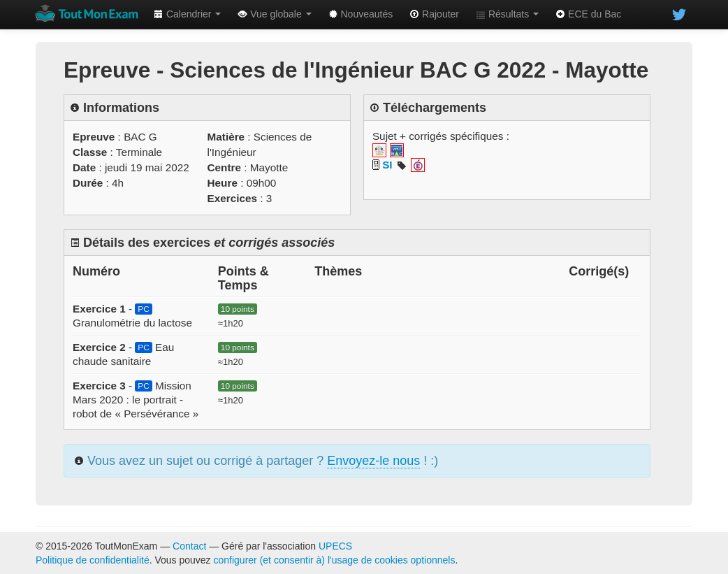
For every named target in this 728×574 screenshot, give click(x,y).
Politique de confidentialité (93, 560)
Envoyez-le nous (373, 461)
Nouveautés (361, 14)
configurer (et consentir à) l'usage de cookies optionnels (335, 560)
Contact (189, 546)
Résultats (507, 14)
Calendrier (187, 14)
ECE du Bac (588, 14)
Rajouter (434, 14)
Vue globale (274, 14)
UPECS (335, 546)
